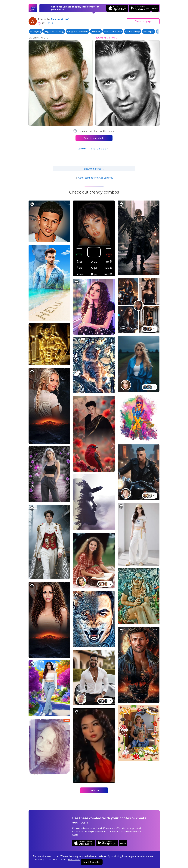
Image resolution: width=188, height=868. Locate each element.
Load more (94, 790)
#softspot (149, 31)
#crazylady (36, 31)
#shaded (96, 31)
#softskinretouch (113, 31)
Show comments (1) (94, 169)
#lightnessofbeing (54, 31)
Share (143, 21)
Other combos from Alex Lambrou (94, 178)
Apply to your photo (94, 138)
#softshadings (133, 31)
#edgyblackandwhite (78, 31)
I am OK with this (92, 862)
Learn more (74, 860)
